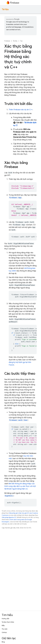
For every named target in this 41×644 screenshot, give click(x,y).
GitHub (4, 632)
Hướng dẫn (6, 619)
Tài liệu (5, 9)
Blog (3, 642)
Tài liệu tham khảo (8, 622)
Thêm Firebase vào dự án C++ (21, 110)
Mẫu (3, 625)
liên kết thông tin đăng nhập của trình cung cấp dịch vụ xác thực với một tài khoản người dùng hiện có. (20, 486)
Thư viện (5, 629)
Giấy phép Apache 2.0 (9, 517)
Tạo (21, 41)
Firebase (7, 41)
